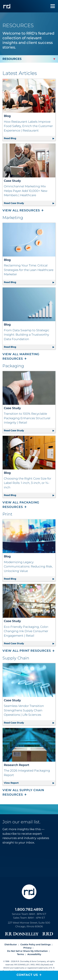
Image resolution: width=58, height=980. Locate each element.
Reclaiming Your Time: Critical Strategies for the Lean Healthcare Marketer (29, 270)
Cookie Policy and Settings (35, 944)
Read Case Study (30, 203)
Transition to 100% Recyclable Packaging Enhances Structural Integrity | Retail (27, 418)
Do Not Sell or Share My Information (27, 951)
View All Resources (21, 210)
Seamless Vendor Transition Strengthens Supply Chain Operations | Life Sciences (24, 710)
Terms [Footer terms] (20, 954)
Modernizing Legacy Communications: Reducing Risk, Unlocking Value (28, 567)
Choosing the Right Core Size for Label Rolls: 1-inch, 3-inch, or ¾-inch (28, 483)
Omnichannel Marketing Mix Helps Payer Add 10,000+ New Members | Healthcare (26, 191)
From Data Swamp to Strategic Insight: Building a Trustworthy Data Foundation (27, 335)
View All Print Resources (27, 651)
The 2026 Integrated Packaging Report (27, 773)
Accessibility (34, 954)
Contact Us (27, 975)
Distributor (11, 944)
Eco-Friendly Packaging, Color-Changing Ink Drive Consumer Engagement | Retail (26, 631)
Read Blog (30, 138)
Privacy (27, 948)
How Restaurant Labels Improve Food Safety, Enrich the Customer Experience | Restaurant (28, 126)
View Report (30, 782)
